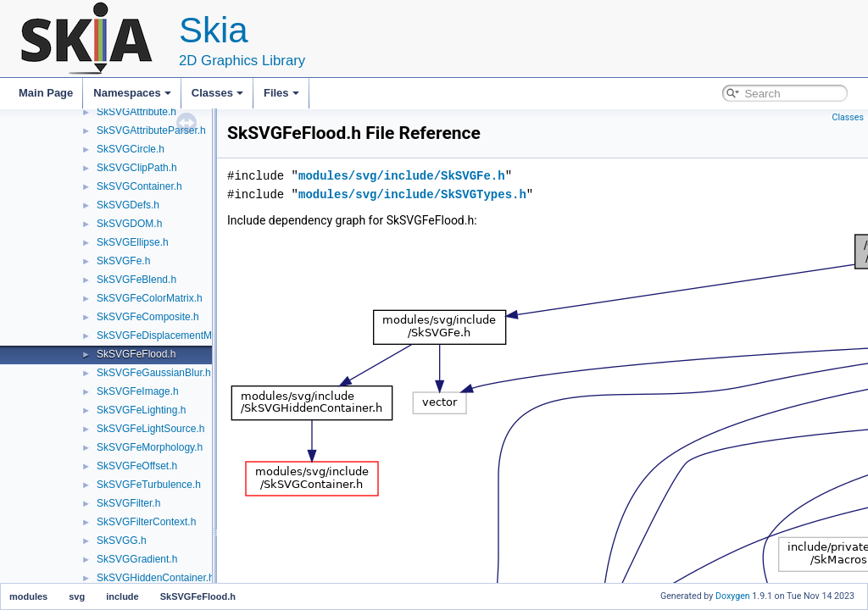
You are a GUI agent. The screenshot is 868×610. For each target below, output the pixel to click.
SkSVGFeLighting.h (141, 410)
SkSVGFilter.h (128, 503)
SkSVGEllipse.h (133, 242)
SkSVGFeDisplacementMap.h (164, 335)
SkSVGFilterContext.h (146, 522)
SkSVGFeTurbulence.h (149, 485)
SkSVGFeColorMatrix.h (150, 298)
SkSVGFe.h (123, 261)
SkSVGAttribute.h (136, 112)
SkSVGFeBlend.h (136, 280)
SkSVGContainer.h (139, 186)
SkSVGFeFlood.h (136, 354)
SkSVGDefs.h (128, 205)
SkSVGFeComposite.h (148, 317)
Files (281, 93)
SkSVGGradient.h (137, 559)
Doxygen (733, 596)
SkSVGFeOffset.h (137, 466)
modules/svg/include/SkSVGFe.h (402, 176)
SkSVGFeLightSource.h (150, 429)
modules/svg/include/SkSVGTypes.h (412, 194)
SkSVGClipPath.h (137, 168)
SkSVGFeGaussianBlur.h (154, 373)
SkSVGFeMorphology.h (150, 447)
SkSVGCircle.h (131, 149)
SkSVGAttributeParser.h (151, 130)
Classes (217, 93)
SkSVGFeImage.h (138, 391)
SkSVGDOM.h (129, 224)
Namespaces (132, 93)
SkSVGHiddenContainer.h (156, 578)
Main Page (46, 93)
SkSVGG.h (122, 541)
